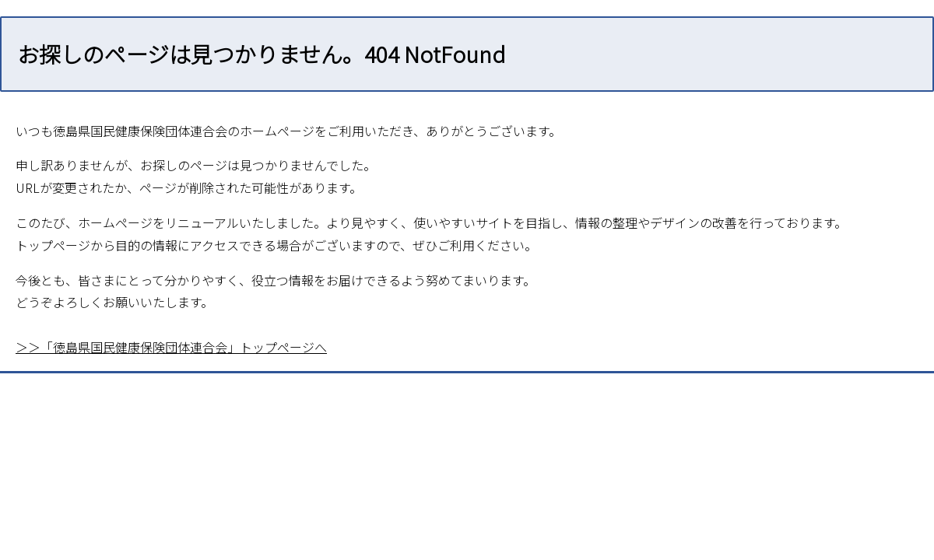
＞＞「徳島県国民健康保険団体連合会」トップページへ (171, 347)
